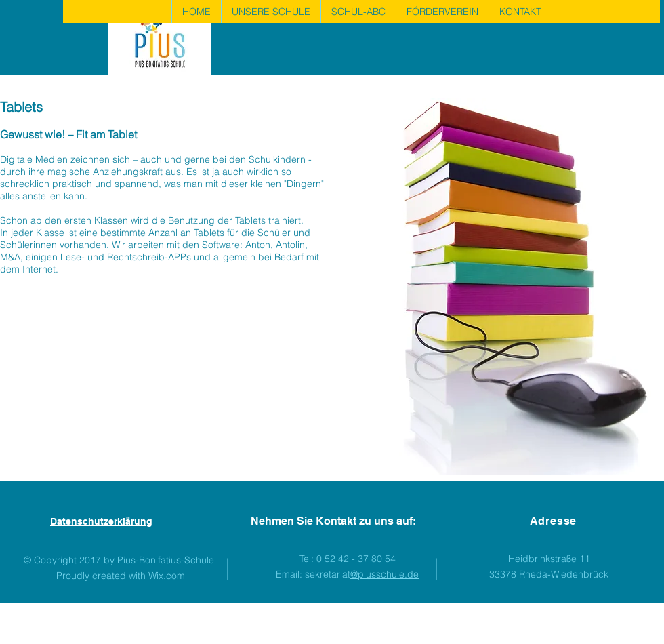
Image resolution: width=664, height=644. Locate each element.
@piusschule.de (385, 574)
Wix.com (167, 576)
